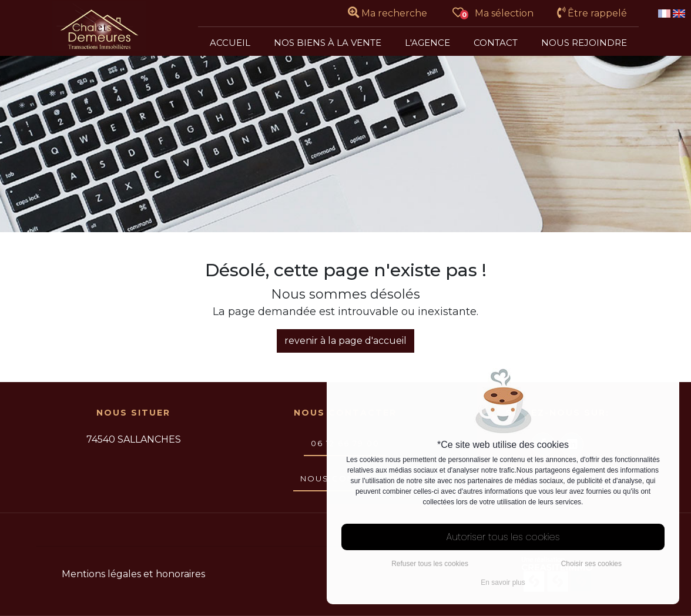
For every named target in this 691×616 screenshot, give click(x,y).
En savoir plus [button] (503, 582)
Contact (496, 43)
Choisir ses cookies (591, 564)
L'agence (427, 43)
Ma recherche (388, 13)
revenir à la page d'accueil (345, 341)
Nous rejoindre (584, 43)
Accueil (230, 43)
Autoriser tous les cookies (503, 537)
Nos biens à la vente (328, 43)
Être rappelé (592, 13)
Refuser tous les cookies (430, 564)
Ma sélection (493, 13)
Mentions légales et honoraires (133, 574)
